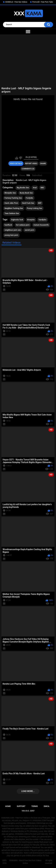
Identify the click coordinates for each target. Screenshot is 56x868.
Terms (35, 806)
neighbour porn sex (13, 230)
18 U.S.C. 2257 (28, 811)
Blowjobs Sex (10, 193)
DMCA (47, 806)
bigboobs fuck (17, 220)
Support (21, 806)
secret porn (30, 230)
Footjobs (29, 198)
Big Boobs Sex (23, 188)
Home (8, 806)
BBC (42, 188)
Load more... (28, 791)
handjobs (43, 220)
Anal (35, 188)
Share (43, 164)
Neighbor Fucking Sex (14, 208)
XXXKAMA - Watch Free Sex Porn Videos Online (25, 862)
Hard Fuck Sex (28, 203)
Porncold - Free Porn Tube (42, 2)
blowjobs (31, 220)
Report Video (31, 164)
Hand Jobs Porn (11, 203)
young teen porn (11, 235)
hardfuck (8, 225)
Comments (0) (28, 169)
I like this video (17, 158)
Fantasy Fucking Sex (13, 198)
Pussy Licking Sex (34, 208)
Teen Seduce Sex (12, 213)
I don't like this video (21, 158)
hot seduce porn (23, 225)
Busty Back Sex (26, 193)
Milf (40, 203)
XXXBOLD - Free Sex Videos (16, 2)
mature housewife (41, 225)
